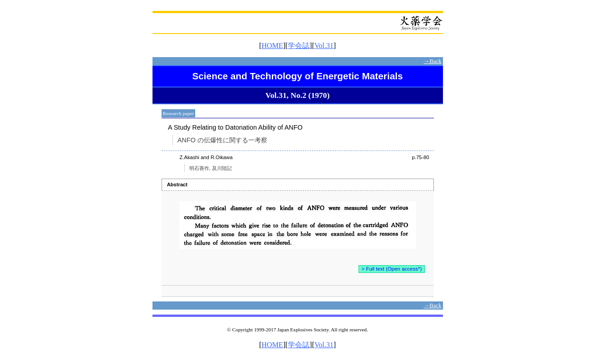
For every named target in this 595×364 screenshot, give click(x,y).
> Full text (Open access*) (392, 269)
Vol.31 (324, 46)
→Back (432, 61)
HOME (272, 46)
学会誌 (299, 46)
